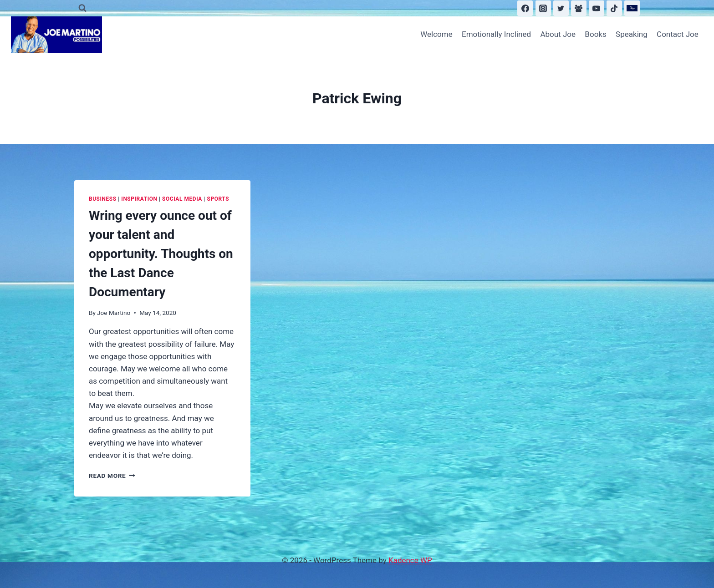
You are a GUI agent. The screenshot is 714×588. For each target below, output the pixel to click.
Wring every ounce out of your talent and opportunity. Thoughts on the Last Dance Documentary (161, 254)
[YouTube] (597, 8)
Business (103, 199)
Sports (218, 199)
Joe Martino (114, 313)
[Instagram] (543, 8)
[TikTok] (614, 8)
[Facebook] (525, 8)
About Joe (558, 34)
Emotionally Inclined (496, 34)
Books (595, 34)
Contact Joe (678, 34)
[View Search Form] (82, 8)
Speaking (632, 34)
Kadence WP (410, 560)
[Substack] (632, 8)
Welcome (436, 34)
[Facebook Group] (579, 8)
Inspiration (139, 199)
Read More (112, 476)
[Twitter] (561, 8)
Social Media (182, 199)
